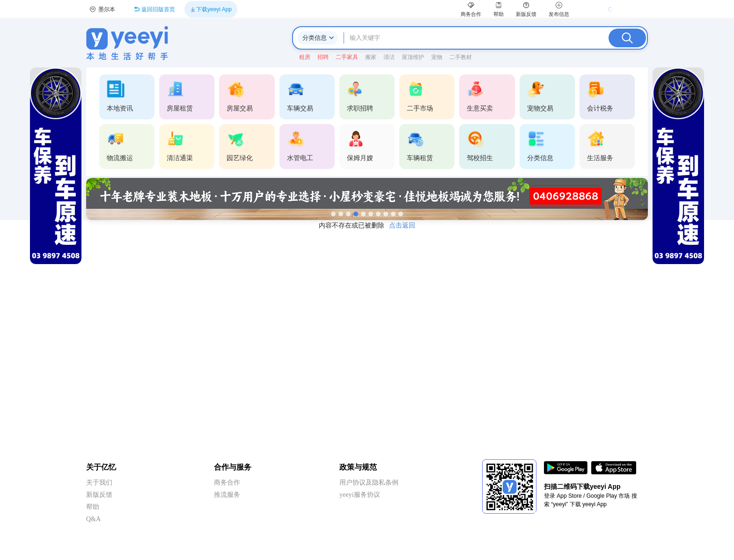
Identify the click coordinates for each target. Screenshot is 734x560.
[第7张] (378, 214)
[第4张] (356, 214)
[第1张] (333, 214)
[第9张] (393, 214)
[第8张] (386, 214)
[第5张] (363, 214)
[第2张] (341, 214)
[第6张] (371, 214)
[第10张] (401, 214)
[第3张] (348, 214)
